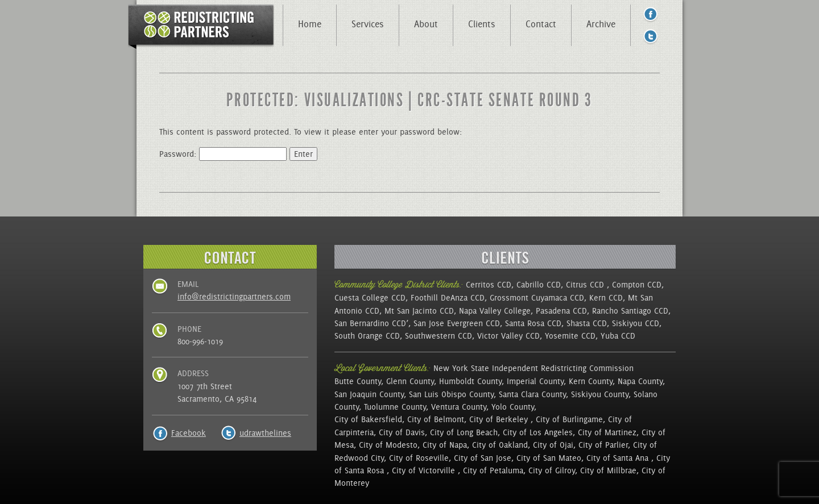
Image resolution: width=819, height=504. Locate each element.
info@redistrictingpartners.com (234, 297)
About (426, 24)
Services (368, 24)
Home (310, 24)
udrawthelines (265, 433)
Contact (541, 24)
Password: (223, 154)
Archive (601, 24)
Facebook (189, 433)
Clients (482, 24)
